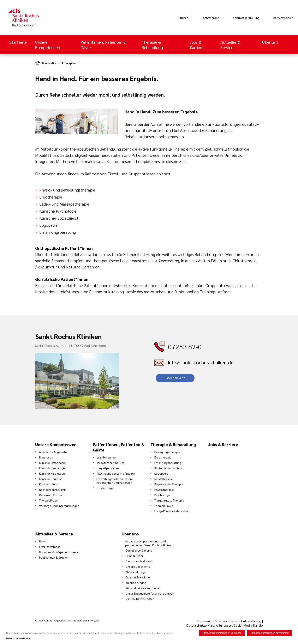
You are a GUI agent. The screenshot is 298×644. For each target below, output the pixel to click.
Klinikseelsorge (136, 572)
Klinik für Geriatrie (50, 479)
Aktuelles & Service (230, 45)
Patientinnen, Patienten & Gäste (103, 45)
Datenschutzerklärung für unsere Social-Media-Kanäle (225, 625)
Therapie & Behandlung (153, 45)
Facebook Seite (175, 378)
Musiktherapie (164, 479)
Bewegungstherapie (167, 452)
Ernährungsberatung (168, 463)
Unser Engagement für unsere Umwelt (150, 593)
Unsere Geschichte (138, 566)
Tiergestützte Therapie (169, 500)
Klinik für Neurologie (52, 468)
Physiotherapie (164, 490)
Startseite (18, 42)
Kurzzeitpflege (49, 484)
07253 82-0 (185, 347)
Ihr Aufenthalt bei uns (111, 463)
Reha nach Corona (51, 495)
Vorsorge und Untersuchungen (59, 506)
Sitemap (221, 621)
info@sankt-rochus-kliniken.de (201, 362)
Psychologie (162, 495)
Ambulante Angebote (53, 452)
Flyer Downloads (50, 547)
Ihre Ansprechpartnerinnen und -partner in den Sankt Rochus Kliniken (149, 543)
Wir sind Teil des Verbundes (143, 588)
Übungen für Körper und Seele (59, 552)
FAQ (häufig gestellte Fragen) (116, 473)
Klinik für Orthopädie (52, 463)
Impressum (205, 621)
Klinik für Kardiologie (52, 473)
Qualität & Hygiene (138, 577)
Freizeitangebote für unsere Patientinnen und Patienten (115, 481)
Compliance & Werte (139, 550)
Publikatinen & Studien (54, 557)
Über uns (270, 42)
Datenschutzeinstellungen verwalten (222, 633)
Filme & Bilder (134, 556)
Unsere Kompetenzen (48, 45)
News (43, 541)
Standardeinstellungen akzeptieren (270, 633)
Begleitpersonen (108, 468)
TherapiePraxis (48, 500)
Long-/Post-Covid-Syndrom (172, 511)
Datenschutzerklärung (245, 621)
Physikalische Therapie (169, 484)
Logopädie (161, 473)
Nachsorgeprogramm (53, 490)
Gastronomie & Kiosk (139, 561)
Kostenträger (106, 488)
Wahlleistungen (107, 457)
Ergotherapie (163, 457)
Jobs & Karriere (197, 45)
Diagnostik (46, 457)
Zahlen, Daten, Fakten (140, 599)
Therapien (69, 63)
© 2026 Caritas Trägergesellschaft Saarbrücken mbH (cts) (67, 620)
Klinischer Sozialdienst (169, 468)
